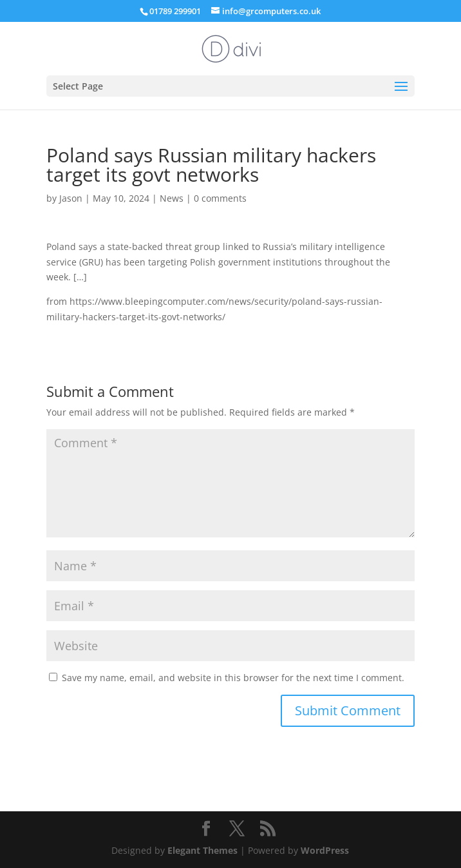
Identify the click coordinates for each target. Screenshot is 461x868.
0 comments (220, 198)
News (172, 198)
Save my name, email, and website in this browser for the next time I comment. (233, 678)
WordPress (325, 850)
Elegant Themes (202, 850)
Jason (71, 198)
